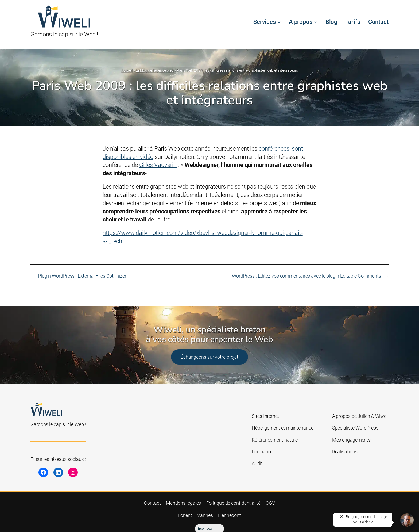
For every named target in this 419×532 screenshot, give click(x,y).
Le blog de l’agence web (155, 70)
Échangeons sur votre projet (210, 357)
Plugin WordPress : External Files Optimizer (82, 276)
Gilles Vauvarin (158, 165)
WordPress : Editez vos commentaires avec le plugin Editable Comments (307, 276)
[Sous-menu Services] (279, 22)
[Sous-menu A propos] (315, 22)
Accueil (127, 70)
